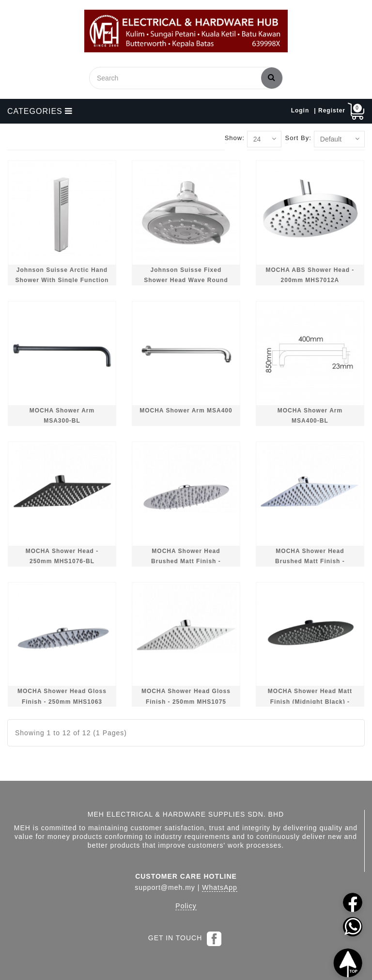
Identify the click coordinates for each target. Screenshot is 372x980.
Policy (186, 906)
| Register (330, 111)
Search (272, 77)
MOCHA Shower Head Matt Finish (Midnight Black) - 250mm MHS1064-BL (310, 702)
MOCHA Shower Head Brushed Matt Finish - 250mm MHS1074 (310, 561)
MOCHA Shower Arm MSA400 (186, 411)
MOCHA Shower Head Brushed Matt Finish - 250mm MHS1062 (186, 561)
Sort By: (298, 138)
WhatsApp (220, 887)
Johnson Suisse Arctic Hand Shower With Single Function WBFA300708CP (62, 280)
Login (300, 111)
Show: (235, 138)
